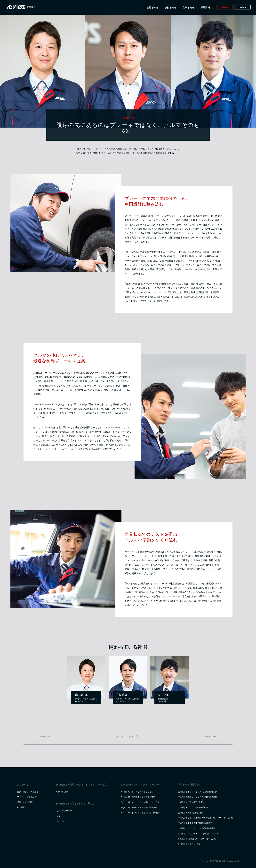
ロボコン (60, 821)
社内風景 (21, 807)
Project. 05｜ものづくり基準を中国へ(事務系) (140, 813)
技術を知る (170, 7)
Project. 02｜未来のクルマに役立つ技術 (138, 797)
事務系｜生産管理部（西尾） (190, 844)
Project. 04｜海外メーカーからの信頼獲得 (139, 807)
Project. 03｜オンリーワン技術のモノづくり (140, 802)
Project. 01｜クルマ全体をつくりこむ (137, 792)
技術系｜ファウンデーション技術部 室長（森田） (199, 833)
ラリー (59, 816)
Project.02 (210, 736)
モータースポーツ (64, 811)
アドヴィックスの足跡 (27, 797)
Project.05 (46, 736)
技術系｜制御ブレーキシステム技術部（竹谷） (197, 797)
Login (242, 7)
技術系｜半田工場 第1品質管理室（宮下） (195, 823)
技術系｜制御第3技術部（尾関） (191, 813)
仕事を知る (188, 7)
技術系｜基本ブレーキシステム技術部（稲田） (197, 792)
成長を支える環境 (25, 802)
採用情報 (204, 7)
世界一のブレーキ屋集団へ (29, 792)
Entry (224, 7)
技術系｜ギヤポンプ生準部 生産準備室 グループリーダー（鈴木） (206, 818)
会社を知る (152, 7)
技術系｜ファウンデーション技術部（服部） (196, 828)
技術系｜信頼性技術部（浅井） (191, 802)
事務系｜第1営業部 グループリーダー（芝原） (197, 839)
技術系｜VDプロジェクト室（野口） (193, 807)
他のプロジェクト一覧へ (128, 736)
